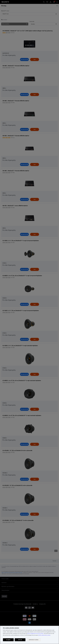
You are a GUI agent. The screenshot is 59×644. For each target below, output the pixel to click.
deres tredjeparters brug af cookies (35, 633)
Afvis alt (20, 640)
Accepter (8, 640)
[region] (29, 635)
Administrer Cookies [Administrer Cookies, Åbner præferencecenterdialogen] (34, 640)
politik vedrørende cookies (44, 635)
